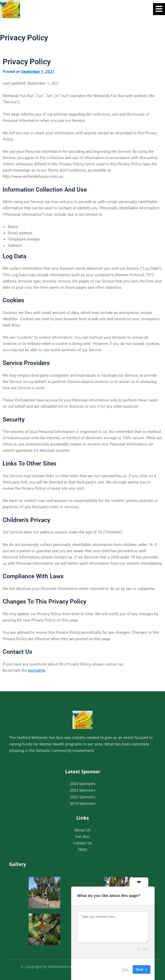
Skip (125, 969)
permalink (37, 670)
